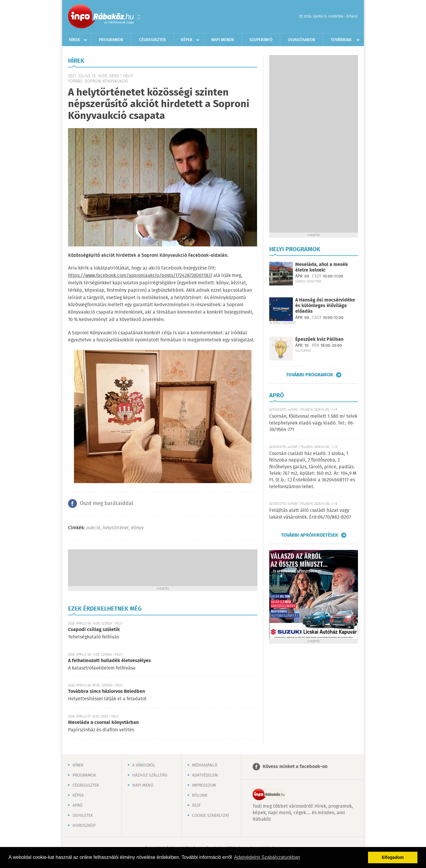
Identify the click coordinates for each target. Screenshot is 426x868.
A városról (144, 765)
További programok (310, 375)
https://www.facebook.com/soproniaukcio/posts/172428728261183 (139, 276)
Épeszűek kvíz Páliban (319, 339)
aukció (93, 528)
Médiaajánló (205, 765)
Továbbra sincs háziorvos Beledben (106, 692)
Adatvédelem (205, 775)
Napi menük (223, 40)
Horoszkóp (84, 826)
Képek (187, 40)
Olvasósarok (302, 40)
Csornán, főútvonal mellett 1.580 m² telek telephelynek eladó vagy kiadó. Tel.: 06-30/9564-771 (313, 423)
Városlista (139, 17)
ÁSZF (196, 806)
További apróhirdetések (310, 535)
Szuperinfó (261, 40)
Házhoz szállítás (150, 775)
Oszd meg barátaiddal (106, 504)
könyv (137, 528)
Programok (111, 40)
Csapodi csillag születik (94, 630)
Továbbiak (341, 40)
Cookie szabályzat (211, 816)
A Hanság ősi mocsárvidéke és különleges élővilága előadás (325, 306)
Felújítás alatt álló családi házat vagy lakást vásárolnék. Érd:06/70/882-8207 (310, 514)
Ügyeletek (83, 816)
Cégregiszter (153, 40)
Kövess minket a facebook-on (295, 767)
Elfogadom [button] (393, 857)
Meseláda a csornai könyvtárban (103, 723)
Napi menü (143, 785)
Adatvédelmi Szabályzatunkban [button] (267, 857)
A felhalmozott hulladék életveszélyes (109, 661)
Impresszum (204, 785)
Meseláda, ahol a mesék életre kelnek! (322, 267)
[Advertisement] (163, 567)
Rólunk (200, 796)
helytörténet (116, 528)
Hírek (75, 40)
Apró (78, 806)
